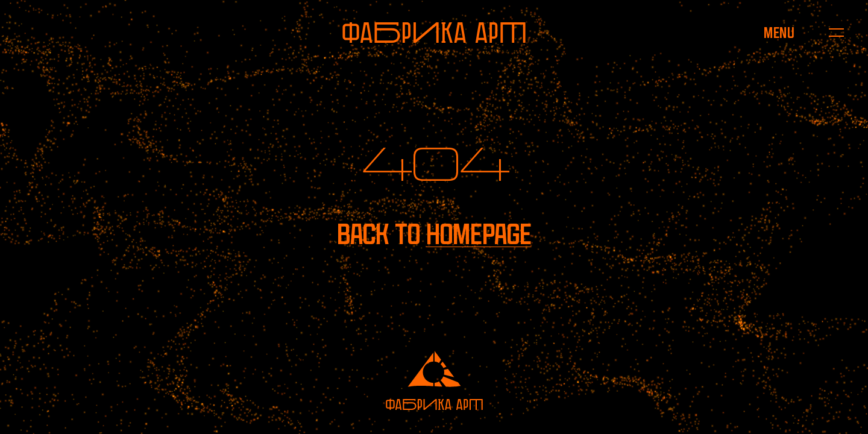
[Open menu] (779, 33)
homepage (479, 234)
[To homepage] (434, 33)
